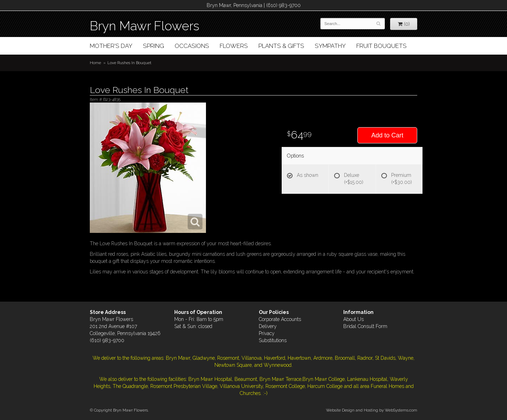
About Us (353, 319)
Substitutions (273, 340)
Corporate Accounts (280, 319)
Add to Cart (387, 135)
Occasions (192, 46)
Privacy (267, 333)
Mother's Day (111, 46)
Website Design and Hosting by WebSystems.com (372, 410)
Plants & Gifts (281, 46)
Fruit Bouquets (381, 46)
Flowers (234, 46)
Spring (154, 46)
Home (95, 63)
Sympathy (330, 46)
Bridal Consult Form (365, 326)
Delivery (268, 326)
